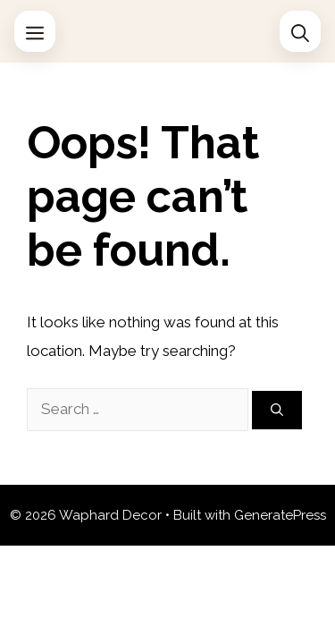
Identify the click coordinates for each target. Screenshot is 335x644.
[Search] (277, 410)
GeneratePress (280, 515)
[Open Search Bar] (300, 31)
